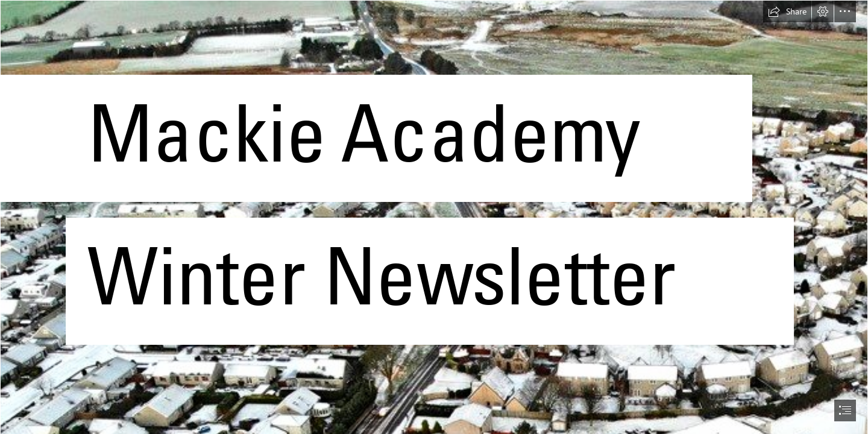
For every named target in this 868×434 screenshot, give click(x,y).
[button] (787, 11)
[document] (434, 217)
